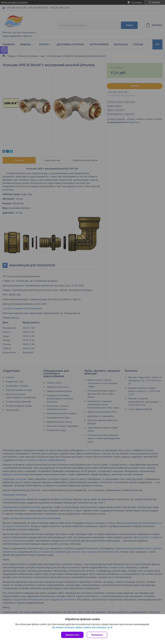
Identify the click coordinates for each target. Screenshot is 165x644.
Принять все (72, 635)
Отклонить (97, 635)
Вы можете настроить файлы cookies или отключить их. (81, 627)
